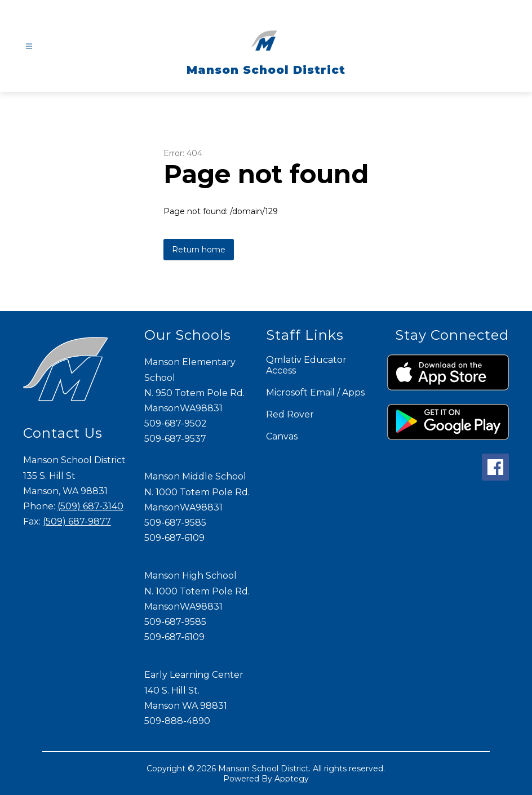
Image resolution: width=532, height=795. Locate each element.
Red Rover (290, 414)
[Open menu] (29, 46)
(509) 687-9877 (77, 521)
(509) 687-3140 (90, 506)
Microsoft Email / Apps (315, 392)
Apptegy (292, 779)
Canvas (282, 436)
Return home (199, 250)
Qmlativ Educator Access (306, 365)
